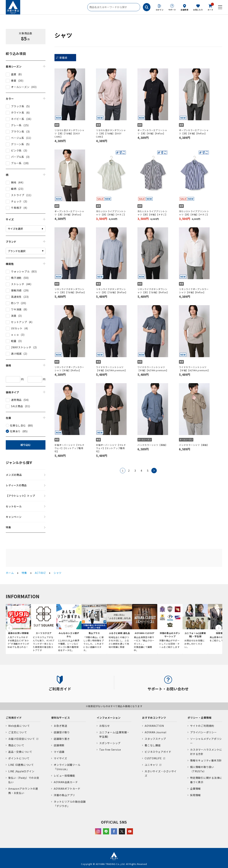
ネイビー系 (18, 119)
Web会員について (19, 726)
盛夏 (14, 74)
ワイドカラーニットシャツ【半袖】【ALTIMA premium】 (111, 369)
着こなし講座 (153, 745)
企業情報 (195, 789)
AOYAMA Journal (155, 732)
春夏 (14, 81)
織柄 (14, 189)
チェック (16, 201)
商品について (16, 745)
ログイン (160, 10)
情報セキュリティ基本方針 (206, 760)
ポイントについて (19, 758)
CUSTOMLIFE (153, 758)
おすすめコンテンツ (154, 718)
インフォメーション (109, 718)
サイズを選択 (15, 229)
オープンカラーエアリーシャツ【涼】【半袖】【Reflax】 (152, 132)
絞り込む (26, 445)
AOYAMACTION (154, 726)
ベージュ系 (18, 138)
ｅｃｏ (15, 335)
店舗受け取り (62, 732)
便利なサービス (61, 718)
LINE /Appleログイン (21, 771)
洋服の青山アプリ (64, 795)
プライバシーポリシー (203, 732)
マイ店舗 (59, 752)
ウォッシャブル (20, 271)
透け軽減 (16, 354)
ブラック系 (18, 106)
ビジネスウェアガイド (158, 752)
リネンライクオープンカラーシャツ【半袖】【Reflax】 (194, 291)
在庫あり (15, 431)
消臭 (14, 316)
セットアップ (19, 322)
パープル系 (18, 157)
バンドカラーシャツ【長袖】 (153, 445)
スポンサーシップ (110, 743)
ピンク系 (16, 150)
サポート (172, 10)
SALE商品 (17, 406)
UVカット (17, 328)
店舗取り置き (62, 739)
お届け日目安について (22, 739)
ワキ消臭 (16, 309)
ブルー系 (16, 163)
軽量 (14, 341)
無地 (14, 182)
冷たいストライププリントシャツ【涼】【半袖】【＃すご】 (111, 213)
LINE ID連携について (21, 765)
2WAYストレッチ (21, 347)
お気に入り (198, 10)
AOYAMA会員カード (66, 782)
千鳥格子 (16, 208)
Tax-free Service (110, 750)
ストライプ (18, 195)
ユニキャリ (151, 765)
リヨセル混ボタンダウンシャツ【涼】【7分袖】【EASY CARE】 (69, 133)
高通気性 (16, 297)
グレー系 (16, 125)
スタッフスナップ (155, 739)
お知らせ (105, 726)
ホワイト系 (18, 112)
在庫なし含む (18, 425)
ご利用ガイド (14, 718)
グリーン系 (18, 144)
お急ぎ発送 (60, 726)
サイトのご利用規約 (202, 726)
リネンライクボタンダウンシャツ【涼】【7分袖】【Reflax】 (70, 291)
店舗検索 (185, 10)
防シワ (15, 303)
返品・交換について (20, 752)
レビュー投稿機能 (64, 776)
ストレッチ (18, 284)
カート (211, 7)
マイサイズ (60, 758)
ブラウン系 (18, 131)
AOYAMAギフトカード (67, 789)
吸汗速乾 (16, 278)
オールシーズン (20, 87)
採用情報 (195, 795)
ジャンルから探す (19, 462)
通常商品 (16, 400)
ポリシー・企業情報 (200, 718)
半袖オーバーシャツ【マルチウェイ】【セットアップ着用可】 (69, 448)
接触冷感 (16, 290)
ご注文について (18, 732)
